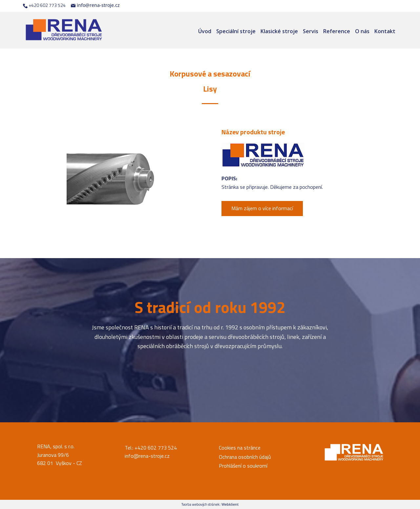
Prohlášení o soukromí (243, 466)
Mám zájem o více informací (262, 208)
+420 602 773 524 (44, 5)
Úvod (205, 31)
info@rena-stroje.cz (95, 5)
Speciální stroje (236, 31)
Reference (337, 31)
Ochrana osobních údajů (245, 457)
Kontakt (385, 31)
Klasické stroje (279, 31)
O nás (362, 31)
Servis (311, 31)
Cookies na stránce (240, 448)
